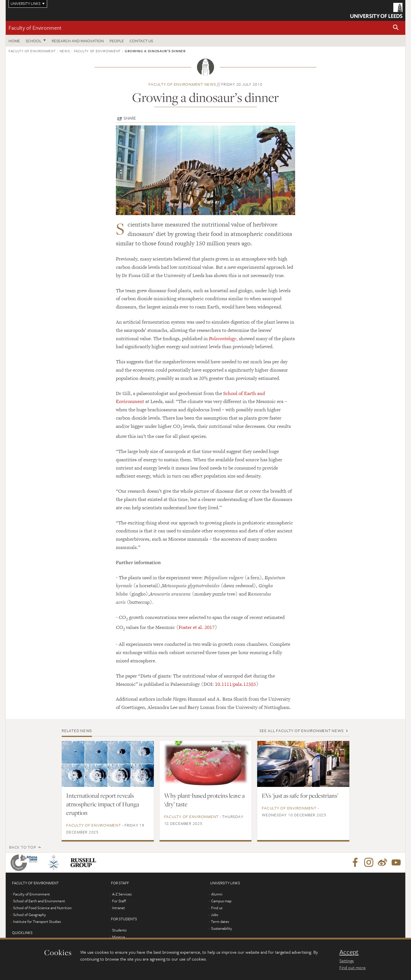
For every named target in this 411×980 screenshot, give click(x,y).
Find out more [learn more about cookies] (352, 967)
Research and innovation (78, 41)
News (65, 51)
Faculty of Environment (35, 28)
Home (14, 41)
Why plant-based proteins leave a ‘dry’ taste (204, 800)
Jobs (214, 915)
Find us (217, 908)
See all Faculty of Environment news (301, 731)
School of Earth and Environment (39, 901)
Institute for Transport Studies (37, 921)
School (34, 41)
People (117, 41)
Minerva (119, 937)
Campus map (221, 901)
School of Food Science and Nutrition (42, 908)
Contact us (141, 41)
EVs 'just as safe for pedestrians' (300, 795)
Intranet (119, 908)
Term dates (220, 921)
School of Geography (30, 915)
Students (119, 930)
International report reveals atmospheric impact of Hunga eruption (103, 804)
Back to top (23, 847)
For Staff (119, 901)
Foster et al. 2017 (197, 627)
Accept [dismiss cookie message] (349, 952)
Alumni (217, 894)
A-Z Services (122, 894)
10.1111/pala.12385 (235, 684)
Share (130, 118)
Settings (346, 961)
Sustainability (222, 928)
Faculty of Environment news (182, 84)
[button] (396, 28)
